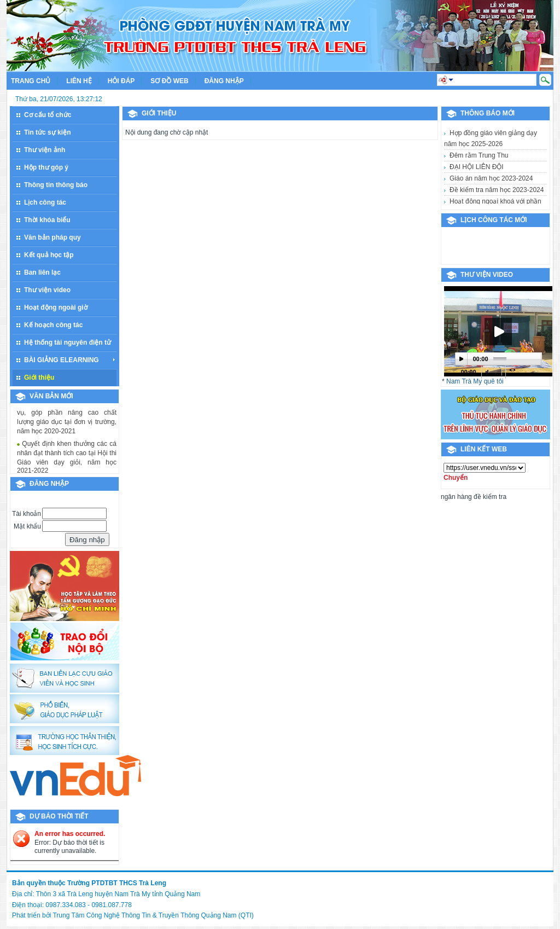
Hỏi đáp (121, 81)
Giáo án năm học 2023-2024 (491, 178)
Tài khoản (27, 514)
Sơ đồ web (169, 81)
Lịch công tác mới (494, 220)
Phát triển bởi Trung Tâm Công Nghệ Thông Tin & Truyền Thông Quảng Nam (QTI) (133, 915)
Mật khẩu (27, 526)
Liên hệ (79, 81)
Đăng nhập (224, 81)
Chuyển (456, 478)
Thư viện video (487, 275)
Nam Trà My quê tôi (475, 381)
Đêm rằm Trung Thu (479, 155)
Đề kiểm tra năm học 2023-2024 (497, 190)
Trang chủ (31, 81)
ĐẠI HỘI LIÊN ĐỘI (477, 167)
